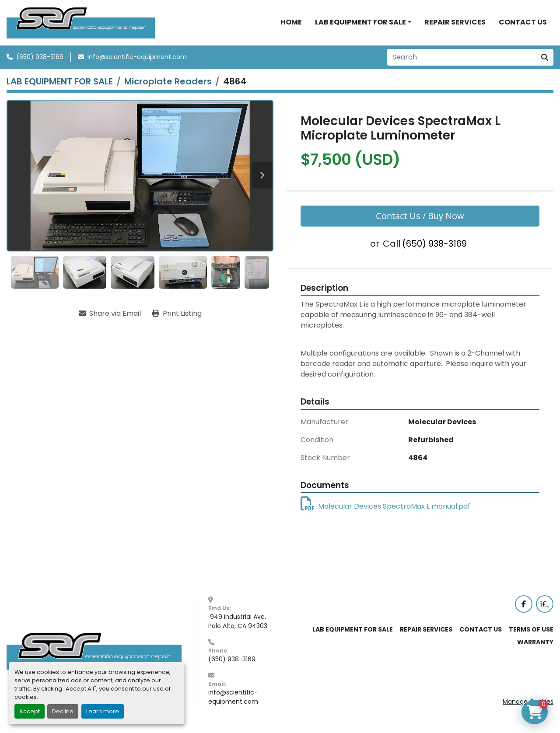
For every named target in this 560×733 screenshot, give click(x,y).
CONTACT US (523, 25)
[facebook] (524, 610)
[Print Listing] (177, 319)
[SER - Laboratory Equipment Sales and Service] (94, 656)
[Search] (462, 63)
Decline (63, 711)
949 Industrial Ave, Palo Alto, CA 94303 (238, 627)
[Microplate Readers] (168, 87)
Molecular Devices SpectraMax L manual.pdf (385, 512)
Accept (30, 711)
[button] (363, 25)
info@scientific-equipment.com (137, 63)
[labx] (545, 610)
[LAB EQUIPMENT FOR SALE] (60, 87)
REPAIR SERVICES (455, 25)
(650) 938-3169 (40, 63)
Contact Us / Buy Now (420, 222)
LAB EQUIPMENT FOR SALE (360, 25)
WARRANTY (535, 648)
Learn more (103, 711)
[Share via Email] (110, 319)
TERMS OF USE (531, 635)
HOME (291, 25)
